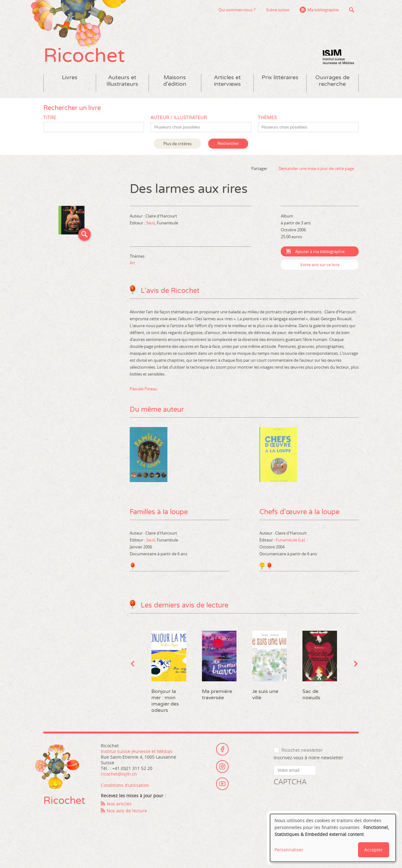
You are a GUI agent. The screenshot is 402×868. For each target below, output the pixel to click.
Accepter (374, 850)
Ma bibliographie (323, 10)
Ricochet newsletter (302, 750)
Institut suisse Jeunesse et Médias (338, 57)
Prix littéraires (280, 77)
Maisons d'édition (175, 81)
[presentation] (321, 799)
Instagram (222, 766)
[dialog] (333, 838)
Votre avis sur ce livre (320, 265)
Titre (50, 118)
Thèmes (267, 118)
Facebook (222, 749)
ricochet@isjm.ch (119, 774)
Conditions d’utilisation (125, 785)
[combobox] (201, 127)
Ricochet (84, 56)
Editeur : (138, 223)
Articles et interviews (227, 81)
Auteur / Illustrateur (179, 118)
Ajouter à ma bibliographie (320, 251)
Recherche (352, 10)
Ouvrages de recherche (332, 81)
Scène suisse (278, 10)
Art (133, 263)
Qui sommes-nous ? (237, 10)
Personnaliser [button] (289, 850)
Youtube (222, 784)
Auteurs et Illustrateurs (122, 81)
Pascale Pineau (144, 389)
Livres (70, 77)
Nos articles (119, 804)
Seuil (150, 223)
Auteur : (138, 216)
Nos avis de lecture (127, 811)
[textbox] (204, 127)
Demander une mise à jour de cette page (316, 168)
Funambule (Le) (290, 540)
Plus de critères (177, 144)
